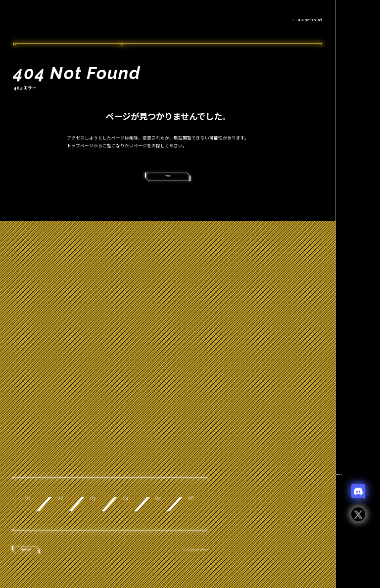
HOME (283, 20)
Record (170, 511)
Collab (67, 511)
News (61, 540)
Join (260, 511)
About (63, 481)
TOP (168, 181)
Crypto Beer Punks (59, 22)
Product (167, 481)
